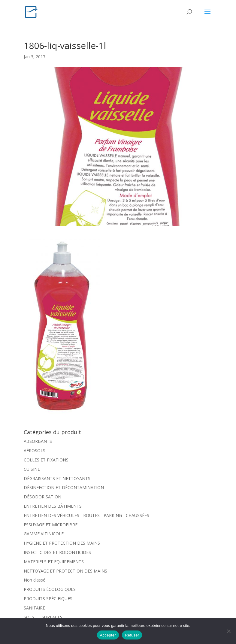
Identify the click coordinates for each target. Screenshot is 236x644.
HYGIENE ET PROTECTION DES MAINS (62, 543)
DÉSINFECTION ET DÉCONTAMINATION (64, 487)
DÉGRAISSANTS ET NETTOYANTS (57, 478)
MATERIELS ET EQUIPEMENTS (54, 562)
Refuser (132, 635)
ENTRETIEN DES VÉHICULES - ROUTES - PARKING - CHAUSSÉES (86, 515)
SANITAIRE (34, 608)
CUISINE (32, 469)
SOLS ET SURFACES (43, 617)
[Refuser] (228, 631)
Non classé (35, 580)
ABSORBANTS (38, 441)
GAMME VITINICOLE (44, 534)
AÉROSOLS (35, 450)
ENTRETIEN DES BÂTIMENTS (53, 506)
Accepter (108, 635)
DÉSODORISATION (42, 497)
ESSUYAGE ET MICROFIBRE (51, 525)
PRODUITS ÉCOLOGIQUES (50, 589)
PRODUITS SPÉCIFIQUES (48, 599)
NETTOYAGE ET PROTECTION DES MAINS (65, 571)
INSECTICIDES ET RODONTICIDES (57, 552)
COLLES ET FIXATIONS (46, 460)
